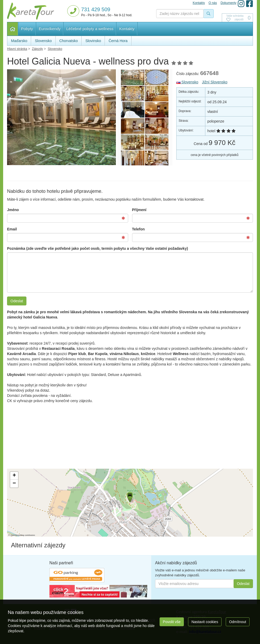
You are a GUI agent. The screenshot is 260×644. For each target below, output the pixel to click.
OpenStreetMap (17, 535)
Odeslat (17, 301)
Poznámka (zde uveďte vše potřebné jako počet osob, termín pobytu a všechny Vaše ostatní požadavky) (98, 248)
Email (12, 229)
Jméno (13, 210)
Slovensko (187, 82)
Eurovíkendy (50, 29)
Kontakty (127, 29)
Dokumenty (228, 3)
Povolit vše (172, 622)
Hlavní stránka (13, 29)
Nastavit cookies (205, 622)
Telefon (139, 229)
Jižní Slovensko (215, 82)
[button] (129, 496)
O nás (213, 3)
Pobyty (27, 29)
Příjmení (139, 210)
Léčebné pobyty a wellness (90, 29)
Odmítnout (238, 622)
